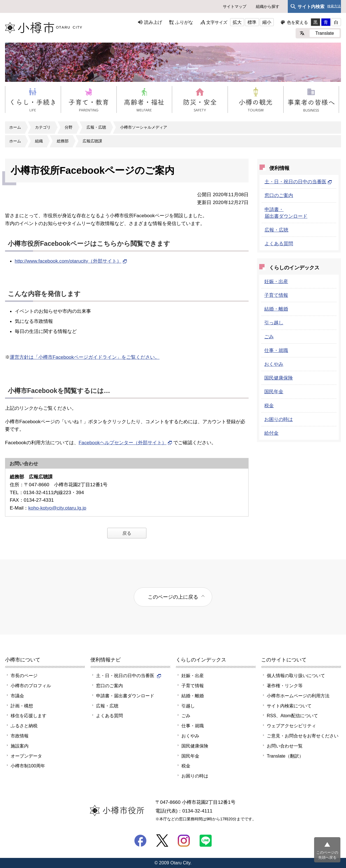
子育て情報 (276, 295)
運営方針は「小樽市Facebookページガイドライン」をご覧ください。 (85, 357)
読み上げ (153, 22)
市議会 (17, 696)
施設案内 (20, 746)
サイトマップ (235, 6)
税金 (269, 406)
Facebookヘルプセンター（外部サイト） (125, 443)
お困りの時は (279, 419)
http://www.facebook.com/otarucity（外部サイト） (71, 261)
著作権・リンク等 (285, 686)
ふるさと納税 (24, 726)
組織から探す (268, 6)
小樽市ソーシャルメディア (144, 127)
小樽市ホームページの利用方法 (298, 696)
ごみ (269, 337)
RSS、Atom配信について (292, 716)
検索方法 (334, 6)
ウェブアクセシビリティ (291, 726)
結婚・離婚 (276, 309)
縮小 (267, 22)
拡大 (237, 22)
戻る (127, 533)
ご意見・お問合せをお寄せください (303, 736)
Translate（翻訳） (285, 756)
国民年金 (274, 392)
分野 (69, 127)
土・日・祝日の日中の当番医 (298, 182)
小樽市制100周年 (28, 766)
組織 (39, 141)
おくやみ (274, 364)
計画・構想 (22, 706)
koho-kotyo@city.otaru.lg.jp (57, 508)
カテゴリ (43, 127)
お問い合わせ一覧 (285, 746)
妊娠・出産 (276, 281)
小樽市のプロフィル (31, 686)
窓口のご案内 (279, 195)
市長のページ (24, 675)
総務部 (63, 141)
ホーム (15, 127)
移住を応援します (29, 716)
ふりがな (184, 22)
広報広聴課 (92, 141)
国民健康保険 (279, 378)
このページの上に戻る (173, 597)
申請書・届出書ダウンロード (125, 696)
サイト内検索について (289, 706)
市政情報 (20, 736)
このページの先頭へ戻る (327, 855)
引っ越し (274, 323)
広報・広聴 (96, 127)
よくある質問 (279, 244)
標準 (252, 22)
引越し (188, 706)
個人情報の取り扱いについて (296, 675)
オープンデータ (26, 756)
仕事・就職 (276, 350)
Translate (325, 33)
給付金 (271, 433)
